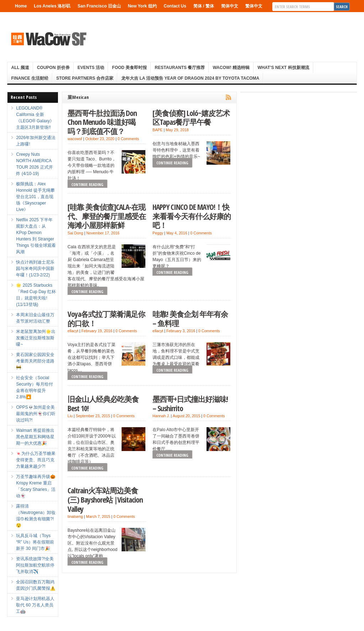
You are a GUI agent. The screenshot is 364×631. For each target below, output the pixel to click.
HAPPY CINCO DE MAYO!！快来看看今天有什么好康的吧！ (192, 216)
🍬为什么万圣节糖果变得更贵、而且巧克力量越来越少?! (36, 460)
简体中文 (230, 6)
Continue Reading (87, 184)
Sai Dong (75, 233)
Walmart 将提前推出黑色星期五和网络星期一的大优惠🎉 (35, 437)
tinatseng (75, 516)
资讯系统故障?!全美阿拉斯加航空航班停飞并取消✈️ (35, 565)
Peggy (158, 233)
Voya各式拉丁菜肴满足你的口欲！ (106, 319)
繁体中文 (254, 6)
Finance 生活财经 (30, 78)
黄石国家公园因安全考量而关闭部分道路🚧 (35, 361)
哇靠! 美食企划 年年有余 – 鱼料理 (190, 319)
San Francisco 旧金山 (99, 6)
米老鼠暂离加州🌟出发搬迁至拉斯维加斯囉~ (36, 338)
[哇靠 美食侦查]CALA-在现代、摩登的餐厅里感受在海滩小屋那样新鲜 (107, 216)
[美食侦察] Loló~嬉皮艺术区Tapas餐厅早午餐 (191, 118)
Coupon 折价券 (53, 68)
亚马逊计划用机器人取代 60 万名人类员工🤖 (35, 605)
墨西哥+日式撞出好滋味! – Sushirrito (190, 404)
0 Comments (128, 139)
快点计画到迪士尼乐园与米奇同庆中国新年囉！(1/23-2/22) (35, 269)
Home (21, 6)
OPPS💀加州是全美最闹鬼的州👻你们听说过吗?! (36, 414)
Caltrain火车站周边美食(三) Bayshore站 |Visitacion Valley (105, 499)
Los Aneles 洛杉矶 (52, 6)
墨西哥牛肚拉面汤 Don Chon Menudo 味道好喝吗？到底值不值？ (102, 122)
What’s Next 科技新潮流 (283, 68)
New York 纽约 (142, 6)
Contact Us (175, 6)
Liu (70, 416)
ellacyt (73, 331)
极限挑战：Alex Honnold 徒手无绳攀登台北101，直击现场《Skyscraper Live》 (35, 197)
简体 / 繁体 (204, 6)
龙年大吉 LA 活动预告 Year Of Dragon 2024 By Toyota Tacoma (190, 78)
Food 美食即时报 (129, 68)
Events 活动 (91, 68)
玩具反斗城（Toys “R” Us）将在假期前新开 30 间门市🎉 (35, 542)
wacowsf (75, 139)
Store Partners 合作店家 (85, 78)
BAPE (157, 130)
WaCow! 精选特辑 (231, 68)
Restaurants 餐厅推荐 (180, 68)
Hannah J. (161, 416)
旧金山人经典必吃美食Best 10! (103, 404)
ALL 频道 (20, 68)
